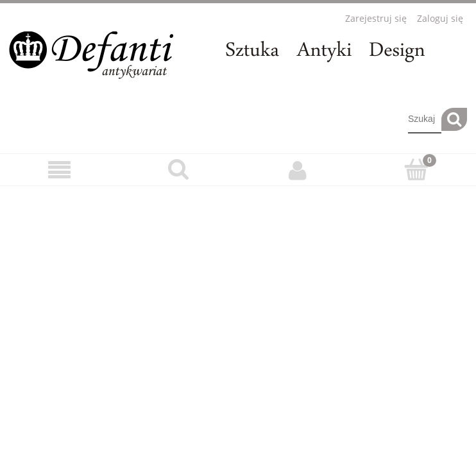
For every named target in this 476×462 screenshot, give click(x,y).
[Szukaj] (454, 119)
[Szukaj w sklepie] (425, 119)
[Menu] (60, 170)
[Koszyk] (417, 169)
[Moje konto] (298, 170)
